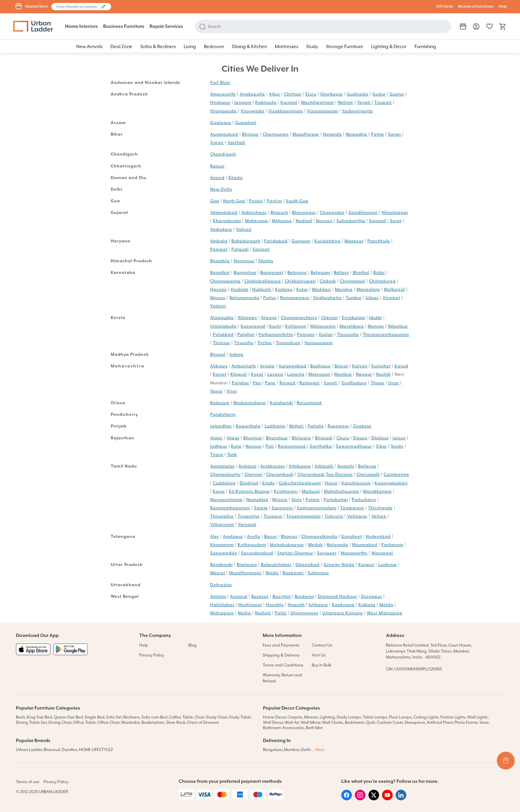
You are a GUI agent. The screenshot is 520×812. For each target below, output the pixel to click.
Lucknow (388, 565)
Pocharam (392, 545)
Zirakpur (362, 426)
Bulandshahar (276, 565)
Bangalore (245, 273)
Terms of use (28, 782)
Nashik (383, 374)
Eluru (311, 94)
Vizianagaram (323, 111)
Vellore (379, 516)
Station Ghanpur (295, 553)
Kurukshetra (327, 241)
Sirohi (397, 446)
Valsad (244, 229)
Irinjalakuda (224, 326)
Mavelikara (352, 326)
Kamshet (381, 366)
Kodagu (284, 289)
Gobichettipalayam (300, 483)
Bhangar (253, 438)
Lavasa (275, 374)
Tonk (232, 455)
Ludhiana (275, 426)
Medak (315, 545)
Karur (219, 491)
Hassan (219, 289)
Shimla (266, 261)
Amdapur (233, 536)
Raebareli (293, 573)
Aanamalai (222, 466)
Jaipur (399, 438)
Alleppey (247, 318)
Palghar (240, 383)
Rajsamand (309, 403)
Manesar (354, 241)
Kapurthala (248, 426)
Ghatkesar (332, 94)
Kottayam (296, 326)
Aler (215, 536)
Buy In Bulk (322, 665)
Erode (269, 483)
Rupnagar (338, 426)
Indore (236, 354)
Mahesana (257, 221)
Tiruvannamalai (303, 516)
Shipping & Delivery (281, 655)
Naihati (263, 613)
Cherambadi (280, 474)
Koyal (257, 374)
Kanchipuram (356, 483)
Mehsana (282, 221)
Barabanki (222, 565)
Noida (272, 573)
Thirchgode (380, 508)
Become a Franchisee (476, 7)
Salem (261, 508)
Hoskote (240, 289)
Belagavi (297, 273)
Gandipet (352, 536)
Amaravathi (223, 94)
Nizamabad (365, 545)
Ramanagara (295, 298)
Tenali (364, 102)
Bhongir (289, 536)
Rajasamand (292, 446)
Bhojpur (250, 134)
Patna (378, 134)
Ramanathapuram (230, 508)
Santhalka (321, 446)
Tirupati (383, 102)
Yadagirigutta (357, 111)
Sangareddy (224, 553)
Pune (270, 383)
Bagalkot (220, 273)
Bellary (341, 273)
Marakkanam (377, 491)
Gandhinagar (363, 213)
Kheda (236, 178)
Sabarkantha (351, 221)
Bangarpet (272, 273)
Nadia (244, 613)
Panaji (256, 201)
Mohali (296, 426)
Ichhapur (318, 605)
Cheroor (329, 318)
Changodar (332, 213)
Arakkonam (273, 466)
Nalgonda (337, 545)
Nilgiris (280, 500)
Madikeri (322, 289)
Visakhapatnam (286, 111)
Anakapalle (252, 94)
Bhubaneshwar (250, 403)
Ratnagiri (310, 383)
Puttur (270, 298)
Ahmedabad (224, 213)
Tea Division (339, 474)
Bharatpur (277, 438)
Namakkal (257, 500)
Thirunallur (222, 516)
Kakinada (266, 102)
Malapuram (323, 326)
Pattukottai (336, 500)
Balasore (220, 403)
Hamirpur (244, 261)
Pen (257, 383)
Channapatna (225, 281)
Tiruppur (273, 516)
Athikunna (300, 466)
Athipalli (324, 466)
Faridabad (276, 241)
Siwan (217, 143)
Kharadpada (227, 221)
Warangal (382, 553)
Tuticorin (334, 516)
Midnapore (222, 613)
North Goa (234, 201)
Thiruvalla (348, 335)
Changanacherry (299, 318)
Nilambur (398, 326)
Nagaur (254, 446)
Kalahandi (281, 403)
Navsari (324, 221)
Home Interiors (81, 27)
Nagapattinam (226, 500)
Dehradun (221, 585)
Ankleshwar (254, 213)
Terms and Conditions (283, 665)
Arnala (267, 366)
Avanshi (346, 466)
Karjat (220, 374)
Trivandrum (288, 343)
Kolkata (367, 605)
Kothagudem (252, 545)
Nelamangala (244, 298)
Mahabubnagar (287, 545)
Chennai (253, 474)
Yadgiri (218, 306)
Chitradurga (382, 281)
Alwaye (269, 318)
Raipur (217, 166)
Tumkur (354, 298)
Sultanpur (318, 573)
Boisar (341, 366)
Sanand (378, 221)
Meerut (218, 573)
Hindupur (220, 102)
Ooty (297, 500)
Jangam (243, 102)
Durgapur (372, 596)
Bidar (379, 273)
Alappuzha (222, 318)
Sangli (331, 383)
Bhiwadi (324, 438)
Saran (394, 134)
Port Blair (220, 83)
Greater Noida (339, 565)
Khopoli (239, 374)
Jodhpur (219, 446)
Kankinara (343, 605)
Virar (232, 391)
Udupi (372, 298)
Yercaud (247, 525)
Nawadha (357, 134)
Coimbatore (396, 474)
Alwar (233, 438)
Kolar (302, 289)
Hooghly (275, 605)
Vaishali (236, 143)
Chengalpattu (225, 474)
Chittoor (293, 94)
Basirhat (282, 596)
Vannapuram (319, 343)
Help (503, 7)
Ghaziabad (308, 565)
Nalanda (332, 134)
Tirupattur (249, 516)
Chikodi (328, 281)
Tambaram (352, 508)
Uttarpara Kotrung (343, 613)
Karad (401, 366)
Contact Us (322, 645)
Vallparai (357, 516)
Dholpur (380, 438)
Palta (281, 613)
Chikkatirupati (300, 281)
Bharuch (279, 213)
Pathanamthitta (276, 335)
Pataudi (240, 249)
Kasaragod (253, 326)
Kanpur (366, 565)
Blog (193, 645)
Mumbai (343, 374)
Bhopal (218, 354)
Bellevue (367, 466)
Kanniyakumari (391, 483)
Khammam (222, 545)
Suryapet (327, 553)
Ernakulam (354, 318)
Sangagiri (282, 508)
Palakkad (223, 335)
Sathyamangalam (317, 508)
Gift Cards (445, 7)
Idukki (376, 318)
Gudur (379, 94)
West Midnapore (385, 613)
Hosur (331, 483)
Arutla (254, 536)
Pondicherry (223, 414)
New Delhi (221, 189)
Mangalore (368, 289)
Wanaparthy (354, 553)
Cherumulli (368, 474)
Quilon (326, 335)
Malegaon (319, 374)
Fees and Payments (281, 645)
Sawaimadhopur (354, 446)
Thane (378, 383)
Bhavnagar (304, 213)
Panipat (219, 249)
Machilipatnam (318, 102)
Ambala (219, 241)
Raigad (288, 383)
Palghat (246, 335)
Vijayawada (224, 111)
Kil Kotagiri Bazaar (249, 491)
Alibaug (219, 366)
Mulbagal (394, 289)
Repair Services (166, 27)
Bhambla (220, 261)
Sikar (382, 446)
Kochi (275, 326)
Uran (394, 383)
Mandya (344, 289)
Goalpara (221, 123)
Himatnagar (395, 213)
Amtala (218, 596)
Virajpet (391, 298)
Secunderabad (257, 553)
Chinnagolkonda (319, 536)
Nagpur (364, 374)
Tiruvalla (244, 343)
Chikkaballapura (263, 281)
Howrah (296, 605)
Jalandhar (221, 426)
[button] (103, 7)
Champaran (276, 134)
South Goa (297, 201)
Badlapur (321, 366)
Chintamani (353, 281)
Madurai (311, 491)
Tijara (217, 455)
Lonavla (296, 374)
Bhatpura (247, 565)
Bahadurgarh (246, 241)
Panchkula (379, 241)
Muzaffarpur (306, 134)
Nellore (346, 102)
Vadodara (221, 229)
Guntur (397, 94)
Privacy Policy (152, 655)
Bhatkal (361, 273)
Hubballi (262, 289)
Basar (271, 536)
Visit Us (319, 655)
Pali (270, 446)
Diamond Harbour (338, 596)
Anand (217, 178)
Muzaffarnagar (245, 573)
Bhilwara (301, 438)
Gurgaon (301, 241)
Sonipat (261, 249)
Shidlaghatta (327, 298)
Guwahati (246, 123)
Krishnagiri (286, 491)
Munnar (376, 326)
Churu (343, 438)
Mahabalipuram (342, 491)
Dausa (360, 438)
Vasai (216, 391)
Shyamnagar (304, 613)
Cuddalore (224, 483)
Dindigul (249, 483)
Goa (215, 201)
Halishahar (222, 605)
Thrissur (222, 343)
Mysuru (218, 298)
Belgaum (320, 273)
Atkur (275, 94)
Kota (236, 446)
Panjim (274, 201)
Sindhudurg (354, 383)
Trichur (265, 343)
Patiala (316, 426)
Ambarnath (244, 366)
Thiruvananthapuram (386, 335)
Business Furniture (124, 27)
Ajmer (217, 438)
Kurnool (289, 102)
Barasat (260, 596)
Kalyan (360, 366)
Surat (396, 221)
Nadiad (304, 221)
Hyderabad (378, 536)
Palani (313, 500)
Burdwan (304, 596)
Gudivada (358, 94)
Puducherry (364, 500)
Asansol (239, 596)
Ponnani (306, 335)
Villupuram (222, 525)
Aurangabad (224, 134)
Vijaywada (253, 111)
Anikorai (247, 466)
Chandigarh (223, 154)
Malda (386, 605)
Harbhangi (250, 605)
